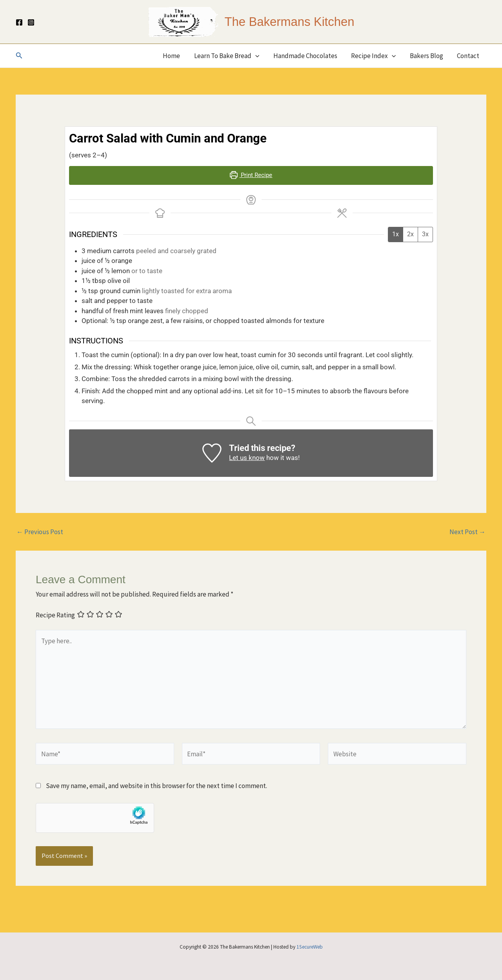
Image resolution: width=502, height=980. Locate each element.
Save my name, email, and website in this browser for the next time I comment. (156, 786)
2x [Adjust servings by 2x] (410, 234)
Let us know (247, 458)
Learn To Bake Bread (229, 56)
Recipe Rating (55, 615)
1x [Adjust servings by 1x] (396, 234)
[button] (19, 56)
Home (175, 56)
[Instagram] (31, 22)
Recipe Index (375, 56)
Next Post (467, 532)
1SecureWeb (310, 947)
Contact (468, 56)
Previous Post (40, 532)
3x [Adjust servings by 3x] (425, 234)
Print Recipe (251, 175)
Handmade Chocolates (307, 56)
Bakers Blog (427, 56)
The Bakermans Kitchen (290, 22)
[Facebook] (19, 22)
